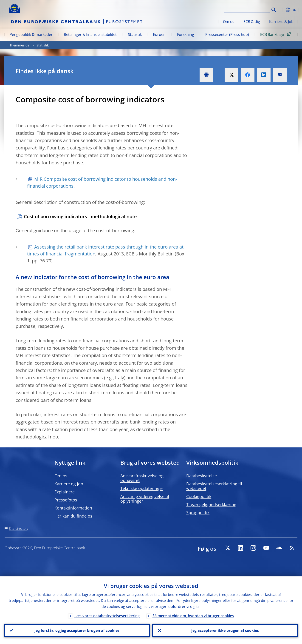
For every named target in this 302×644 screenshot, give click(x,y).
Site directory (18, 528)
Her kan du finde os (73, 516)
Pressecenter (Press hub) (227, 34)
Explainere (65, 492)
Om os (229, 22)
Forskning (186, 34)
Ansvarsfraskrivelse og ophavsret (142, 478)
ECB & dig (252, 22)
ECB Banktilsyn (276, 34)
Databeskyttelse (202, 476)
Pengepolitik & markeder (31, 34)
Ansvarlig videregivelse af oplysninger (145, 499)
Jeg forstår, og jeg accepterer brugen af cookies (77, 630)
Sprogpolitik (198, 512)
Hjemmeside (20, 45)
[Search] (247, 9)
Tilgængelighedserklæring (211, 504)
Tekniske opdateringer (142, 488)
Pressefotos (66, 500)
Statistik (135, 34)
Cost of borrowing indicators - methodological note (80, 216)
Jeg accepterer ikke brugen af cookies (225, 630)
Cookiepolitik (199, 496)
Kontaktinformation (73, 508)
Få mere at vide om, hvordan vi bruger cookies (193, 616)
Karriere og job (69, 484)
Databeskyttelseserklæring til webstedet (214, 486)
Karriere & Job (281, 22)
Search (274, 10)
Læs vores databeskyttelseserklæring (107, 616)
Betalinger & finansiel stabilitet (90, 34)
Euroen (159, 34)
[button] (282, 10)
